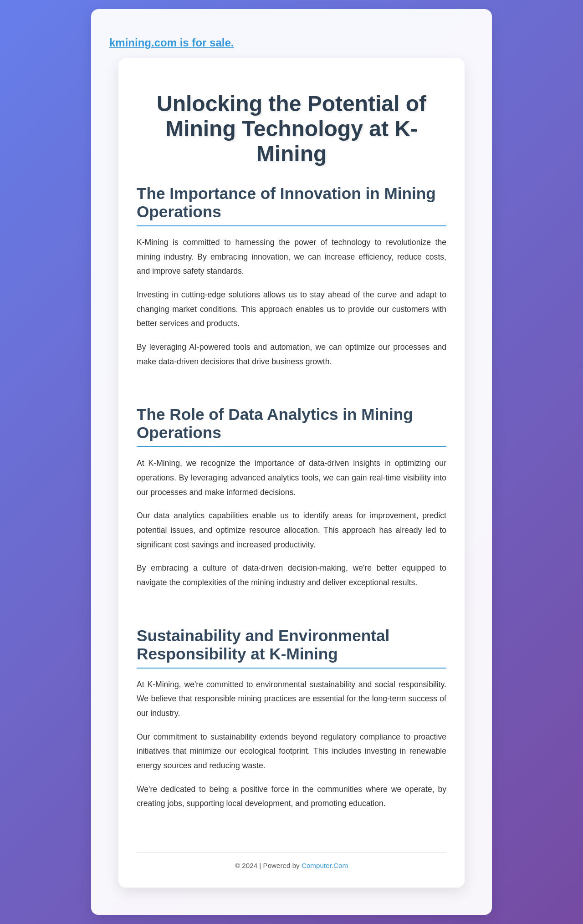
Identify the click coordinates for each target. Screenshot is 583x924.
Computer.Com (325, 865)
